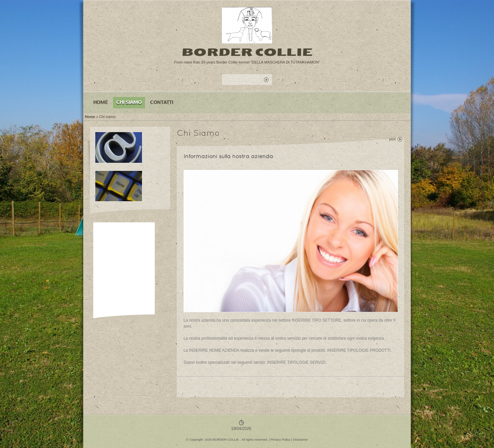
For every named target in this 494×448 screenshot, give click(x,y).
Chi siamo (129, 102)
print (393, 139)
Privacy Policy (280, 439)
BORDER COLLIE (247, 52)
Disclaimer (301, 439)
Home (101, 102)
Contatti (162, 102)
